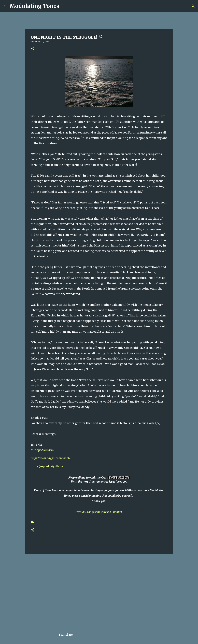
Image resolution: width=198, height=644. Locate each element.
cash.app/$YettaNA (42, 450)
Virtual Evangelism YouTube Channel (99, 512)
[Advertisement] (85, 567)
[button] (33, 49)
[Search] (64, 6)
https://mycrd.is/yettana (47, 466)
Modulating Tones (34, 6)
